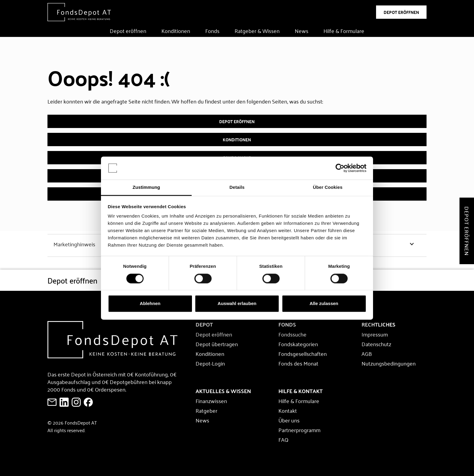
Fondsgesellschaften (303, 353)
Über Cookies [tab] (328, 187)
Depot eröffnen (128, 31)
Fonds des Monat (298, 363)
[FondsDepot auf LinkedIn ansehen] (64, 402)
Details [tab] (237, 187)
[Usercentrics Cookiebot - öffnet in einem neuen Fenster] (340, 168)
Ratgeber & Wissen (257, 31)
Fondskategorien (298, 344)
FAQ (283, 439)
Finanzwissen (211, 401)
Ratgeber (206, 410)
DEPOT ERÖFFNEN (401, 12)
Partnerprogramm (299, 430)
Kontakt (288, 410)
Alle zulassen (324, 304)
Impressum (375, 334)
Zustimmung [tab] (146, 187)
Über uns (289, 420)
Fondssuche (292, 334)
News (302, 31)
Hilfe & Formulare (344, 31)
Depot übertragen (217, 344)
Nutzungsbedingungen (389, 363)
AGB (367, 353)
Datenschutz (376, 344)
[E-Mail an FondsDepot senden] (52, 402)
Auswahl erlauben (237, 304)
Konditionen (176, 31)
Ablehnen (150, 304)
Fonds (212, 31)
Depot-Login (210, 363)
